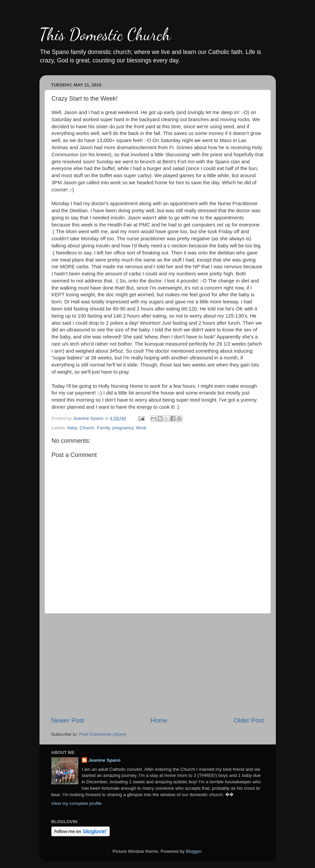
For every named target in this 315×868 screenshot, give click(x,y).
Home (159, 720)
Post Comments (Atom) (103, 734)
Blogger (194, 851)
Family (103, 428)
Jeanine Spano (104, 760)
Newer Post (68, 720)
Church (87, 428)
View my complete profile (77, 803)
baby (72, 428)
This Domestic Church (105, 34)
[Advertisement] (158, 665)
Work (141, 428)
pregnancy (123, 428)
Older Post (249, 720)
